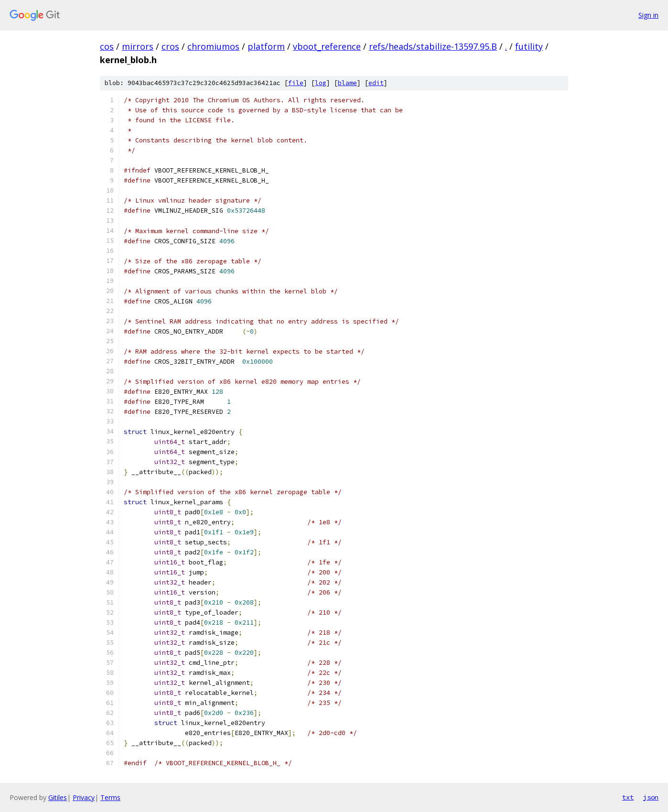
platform (266, 46)
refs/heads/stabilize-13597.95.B (433, 46)
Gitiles (58, 797)
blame (347, 83)
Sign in (648, 15)
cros (170, 46)
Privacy (84, 797)
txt (628, 797)
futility (529, 46)
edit (376, 83)
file (296, 83)
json (651, 797)
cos (107, 46)
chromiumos (213, 46)
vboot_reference (327, 46)
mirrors (138, 46)
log (321, 83)
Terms (110, 797)
